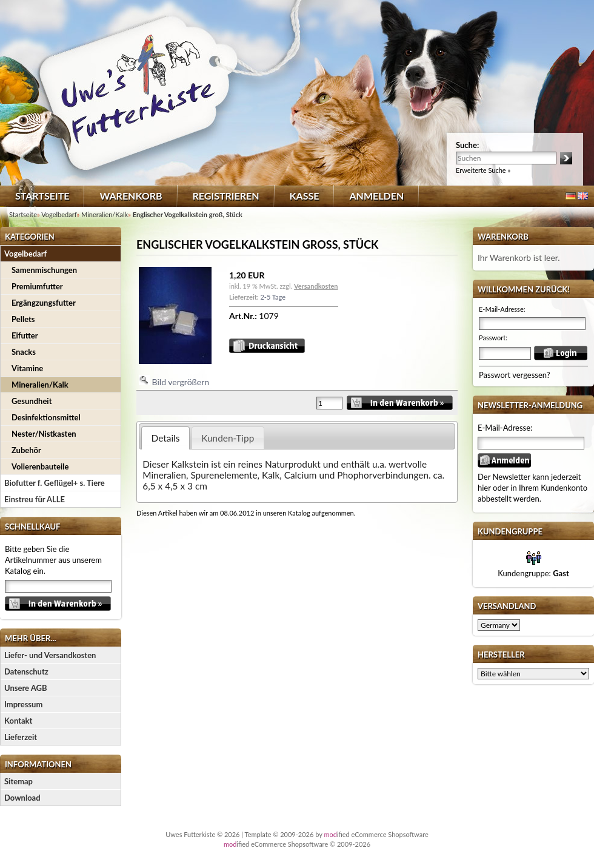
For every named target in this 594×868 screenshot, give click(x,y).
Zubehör (26, 450)
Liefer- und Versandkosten (50, 655)
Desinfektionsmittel (46, 417)
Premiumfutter (37, 286)
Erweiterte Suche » (483, 170)
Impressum (23, 704)
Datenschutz (26, 671)
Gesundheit (32, 401)
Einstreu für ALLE (35, 499)
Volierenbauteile (40, 466)
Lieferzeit (21, 737)
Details (166, 438)
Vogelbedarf (25, 254)
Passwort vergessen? (515, 375)
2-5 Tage (272, 297)
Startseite (42, 196)
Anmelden (376, 196)
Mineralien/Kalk (40, 385)
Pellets (23, 319)
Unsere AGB (26, 688)
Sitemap (18, 781)
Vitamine (27, 368)
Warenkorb (131, 196)
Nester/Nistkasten (44, 434)
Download (22, 798)
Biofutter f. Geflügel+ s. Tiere (55, 483)
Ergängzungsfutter (44, 303)
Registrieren (226, 196)
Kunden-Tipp (228, 438)
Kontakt (18, 721)
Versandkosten (316, 286)
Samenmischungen (44, 270)
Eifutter (25, 335)
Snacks (24, 352)
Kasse (305, 196)
